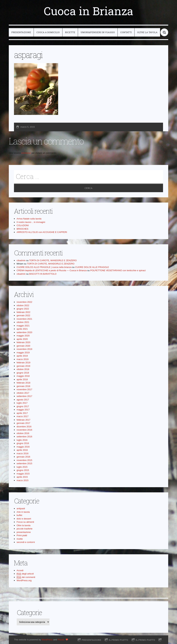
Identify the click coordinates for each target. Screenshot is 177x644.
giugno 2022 (23, 309)
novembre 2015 (24, 460)
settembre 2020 (24, 332)
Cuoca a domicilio (48, 32)
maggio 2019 (23, 353)
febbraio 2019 (23, 363)
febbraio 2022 (23, 312)
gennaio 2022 (23, 315)
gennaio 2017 (23, 423)
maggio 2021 (23, 326)
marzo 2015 (23, 480)
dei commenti (26, 577)
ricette (70, 32)
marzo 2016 (23, 453)
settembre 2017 (24, 396)
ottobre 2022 (23, 305)
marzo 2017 (23, 416)
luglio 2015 (22, 467)
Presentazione (21, 32)
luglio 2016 (22, 440)
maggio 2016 (23, 447)
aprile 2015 (22, 477)
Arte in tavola (23, 512)
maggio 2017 (23, 410)
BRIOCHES (22, 229)
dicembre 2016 (24, 427)
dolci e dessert (24, 519)
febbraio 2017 (23, 420)
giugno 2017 (23, 406)
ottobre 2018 (23, 369)
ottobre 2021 (23, 322)
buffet (19, 515)
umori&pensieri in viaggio (98, 32)
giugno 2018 (23, 373)
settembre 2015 (24, 463)
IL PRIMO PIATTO (118, 640)
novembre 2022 (24, 302)
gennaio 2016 (23, 457)
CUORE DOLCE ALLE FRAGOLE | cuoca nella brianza (44, 267)
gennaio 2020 (23, 346)
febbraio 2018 (23, 383)
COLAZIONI (23, 225)
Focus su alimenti (25, 522)
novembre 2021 (24, 319)
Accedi (20, 570)
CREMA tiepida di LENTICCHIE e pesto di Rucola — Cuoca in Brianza (52, 270)
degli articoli (25, 574)
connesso (26, 153)
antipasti (21, 508)
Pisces (61, 640)
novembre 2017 (24, 389)
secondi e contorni (26, 542)
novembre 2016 (24, 430)
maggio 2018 (23, 376)
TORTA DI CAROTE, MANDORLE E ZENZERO (53, 260)
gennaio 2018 (23, 386)
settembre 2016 (24, 437)
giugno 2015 (23, 470)
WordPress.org (24, 580)
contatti (126, 32)
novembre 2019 (24, 349)
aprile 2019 (22, 356)
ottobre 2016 (23, 433)
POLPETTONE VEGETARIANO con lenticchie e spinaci (118, 270)
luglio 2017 (22, 403)
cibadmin (21, 260)
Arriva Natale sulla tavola (29, 219)
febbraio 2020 (23, 342)
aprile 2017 (22, 413)
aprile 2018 (22, 379)
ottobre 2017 (23, 393)
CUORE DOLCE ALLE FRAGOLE (92, 267)
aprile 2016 (22, 450)
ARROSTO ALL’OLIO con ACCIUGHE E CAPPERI (42, 232)
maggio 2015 (23, 474)
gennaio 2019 (23, 366)
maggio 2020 (23, 336)
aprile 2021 (22, 329)
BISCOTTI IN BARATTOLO (43, 274)
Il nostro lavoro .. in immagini (31, 222)
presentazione (24, 532)
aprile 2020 (22, 339)
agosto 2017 (23, 400)
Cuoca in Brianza (88, 11)
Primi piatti (22, 535)
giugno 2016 (23, 443)
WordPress (47, 640)
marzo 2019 (23, 359)
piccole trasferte (24, 529)
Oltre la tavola (147, 32)
